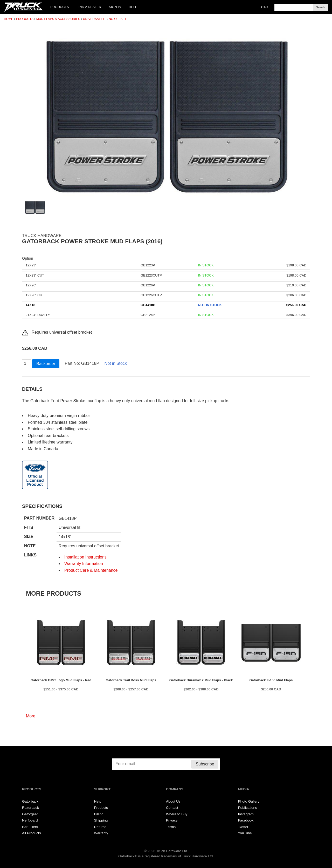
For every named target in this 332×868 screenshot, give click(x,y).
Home (9, 19)
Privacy (172, 820)
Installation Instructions (85, 557)
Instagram (246, 814)
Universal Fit (95, 19)
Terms (171, 827)
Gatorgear (30, 814)
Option (27, 258)
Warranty (101, 833)
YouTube (245, 833)
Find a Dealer (89, 7)
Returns (100, 827)
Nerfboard (30, 820)
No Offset (118, 19)
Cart (266, 7)
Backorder (46, 364)
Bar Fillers (30, 827)
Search (321, 7)
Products (60, 7)
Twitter (243, 827)
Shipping (101, 820)
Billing (99, 814)
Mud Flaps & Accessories (58, 19)
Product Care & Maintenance (91, 570)
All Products (32, 833)
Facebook (246, 820)
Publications (248, 808)
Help (133, 7)
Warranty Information (84, 564)
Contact (172, 808)
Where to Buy (177, 814)
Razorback (30, 808)
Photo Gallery (249, 801)
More (31, 716)
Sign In (115, 7)
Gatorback (30, 801)
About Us (173, 801)
